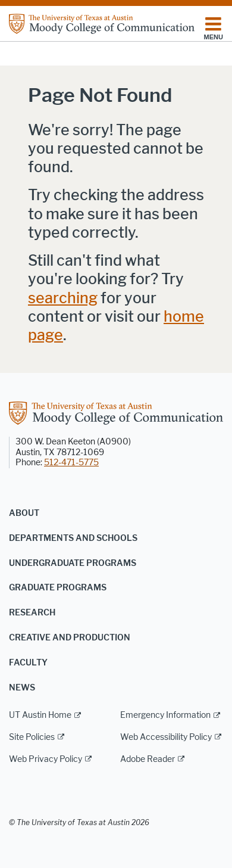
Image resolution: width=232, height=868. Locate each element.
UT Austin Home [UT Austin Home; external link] (40, 715)
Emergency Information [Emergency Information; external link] (165, 715)
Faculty (28, 663)
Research (32, 613)
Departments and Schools (73, 538)
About (24, 513)
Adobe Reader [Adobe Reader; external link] (148, 759)
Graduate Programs (58, 588)
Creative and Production (70, 638)
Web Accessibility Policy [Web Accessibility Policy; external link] (166, 737)
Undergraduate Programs (73, 563)
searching (63, 298)
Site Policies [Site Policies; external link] (32, 737)
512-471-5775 (71, 463)
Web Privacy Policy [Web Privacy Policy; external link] (46, 759)
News (22, 688)
